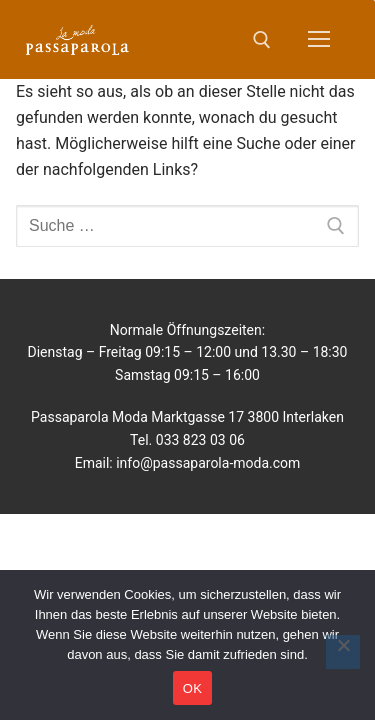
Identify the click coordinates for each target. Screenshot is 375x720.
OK (192, 688)
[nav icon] (319, 40)
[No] (343, 652)
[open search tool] (262, 40)
